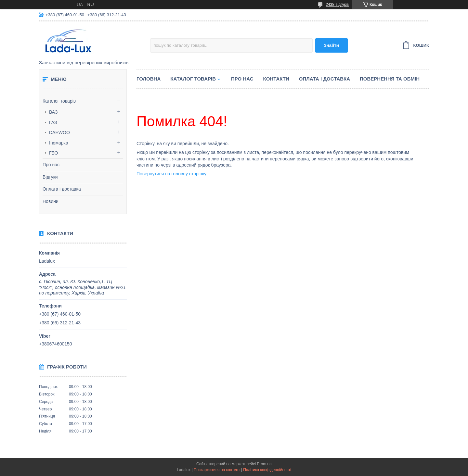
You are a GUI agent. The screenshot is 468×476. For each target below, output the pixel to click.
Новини (51, 201)
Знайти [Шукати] (331, 45)
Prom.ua (264, 464)
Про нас (51, 165)
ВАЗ (53, 112)
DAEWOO (59, 132)
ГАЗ (53, 122)
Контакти (276, 79)
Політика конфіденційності (267, 470)
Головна (149, 79)
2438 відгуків (337, 5)
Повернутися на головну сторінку (171, 174)
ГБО (54, 153)
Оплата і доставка (62, 189)
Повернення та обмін (390, 79)
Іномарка (59, 143)
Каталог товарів (59, 101)
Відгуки (50, 177)
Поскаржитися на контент (217, 470)
